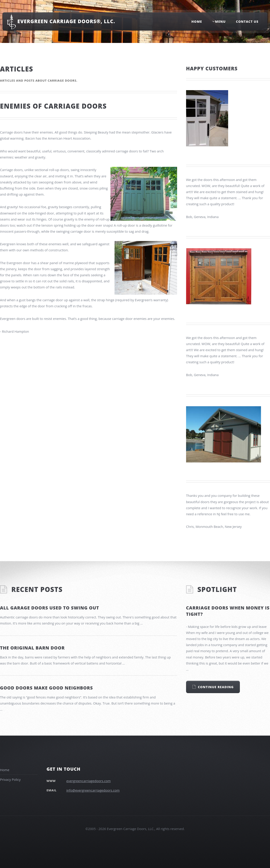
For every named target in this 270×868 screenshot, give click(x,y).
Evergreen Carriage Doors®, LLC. (66, 21)
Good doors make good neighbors (46, 688)
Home (197, 21)
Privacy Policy (10, 779)
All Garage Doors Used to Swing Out (49, 608)
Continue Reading (216, 687)
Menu (220, 21)
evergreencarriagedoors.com (89, 781)
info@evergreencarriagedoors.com (93, 790)
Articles (17, 69)
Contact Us (247, 21)
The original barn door (32, 648)
